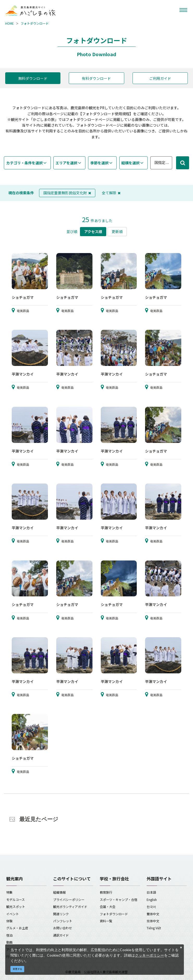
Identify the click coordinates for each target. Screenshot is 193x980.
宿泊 (9, 935)
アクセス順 (93, 231)
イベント (13, 914)
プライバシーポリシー (69, 900)
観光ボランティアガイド (70, 907)
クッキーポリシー (150, 955)
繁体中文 (153, 914)
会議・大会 (108, 907)
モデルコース (15, 900)
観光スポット (16, 907)
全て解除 (111, 193)
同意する (17, 969)
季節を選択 (99, 163)
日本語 (151, 892)
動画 (9, 942)
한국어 (151, 907)
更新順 (117, 231)
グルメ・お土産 (17, 928)
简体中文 (153, 921)
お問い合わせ (63, 928)
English (152, 900)
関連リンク (61, 914)
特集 (9, 892)
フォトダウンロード (35, 23)
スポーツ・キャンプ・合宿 (119, 900)
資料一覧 (106, 921)
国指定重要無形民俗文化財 (67, 193)
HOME (10, 23)
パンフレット (63, 921)
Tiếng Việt (154, 928)
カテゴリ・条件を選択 (24, 163)
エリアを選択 (66, 163)
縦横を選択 (130, 163)
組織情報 (59, 892)
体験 (9, 921)
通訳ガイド (61, 935)
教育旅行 (106, 892)
